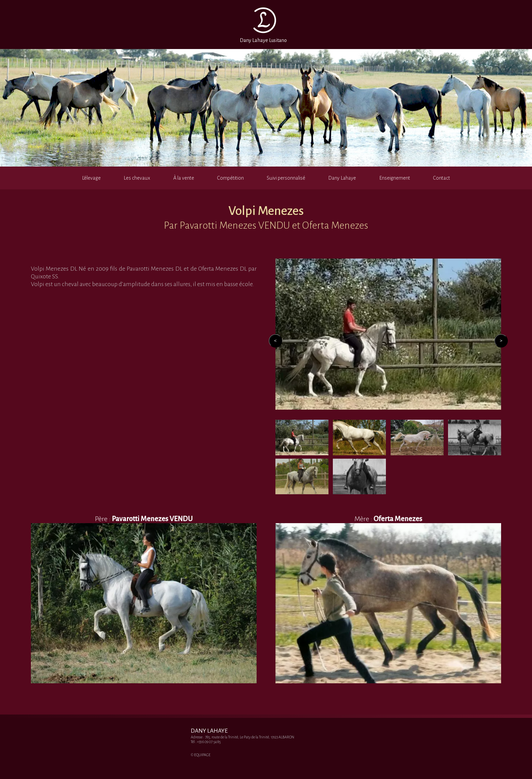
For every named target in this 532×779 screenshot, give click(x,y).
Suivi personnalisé (286, 178)
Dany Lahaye (342, 178)
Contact (441, 178)
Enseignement (395, 178)
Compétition (230, 178)
